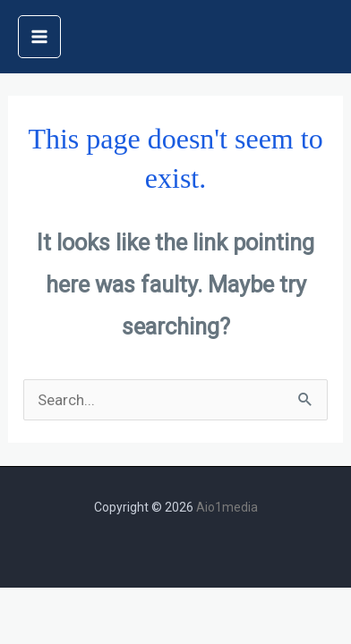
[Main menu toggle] (39, 37)
